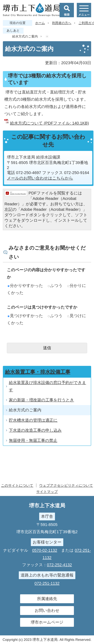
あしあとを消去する (47, 36)
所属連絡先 (47, 599)
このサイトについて (17, 485)
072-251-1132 (47, 583)
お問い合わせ (47, 610)
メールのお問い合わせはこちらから (40, 178)
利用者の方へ (62, 23)
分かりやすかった (25, 286)
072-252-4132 (59, 565)
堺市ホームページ (47, 622)
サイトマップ (47, 492)
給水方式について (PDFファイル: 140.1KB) (49, 123)
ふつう (55, 286)
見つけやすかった (25, 316)
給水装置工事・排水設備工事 (38, 372)
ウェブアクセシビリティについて (66, 485)
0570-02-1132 (45, 550)
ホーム (40, 23)
